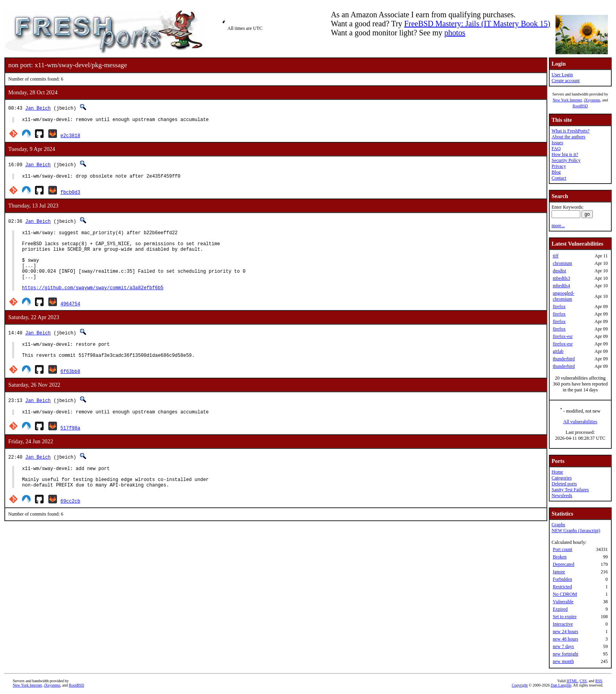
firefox (559, 307)
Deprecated (564, 564)
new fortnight (566, 654)
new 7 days (563, 646)
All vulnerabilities (580, 422)
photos (455, 33)
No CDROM (565, 594)
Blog (556, 172)
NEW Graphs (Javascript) (576, 531)
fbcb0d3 (70, 194)
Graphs (558, 525)
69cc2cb (70, 526)
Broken (560, 557)
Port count (563, 549)
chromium (562, 263)
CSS (583, 681)
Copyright (520, 685)
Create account (566, 81)
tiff (555, 256)
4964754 (70, 319)
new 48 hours (566, 639)
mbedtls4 (561, 286)
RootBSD (580, 106)
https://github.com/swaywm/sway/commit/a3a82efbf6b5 (93, 303)
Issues (557, 143)
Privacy (559, 166)
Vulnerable (563, 602)
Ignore (559, 572)
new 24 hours (566, 632)
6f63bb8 (70, 390)
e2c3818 (70, 137)
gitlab (558, 351)
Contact (559, 178)
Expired (560, 609)
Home (557, 472)
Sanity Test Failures (570, 490)
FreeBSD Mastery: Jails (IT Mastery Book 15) (477, 24)
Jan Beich (38, 108)
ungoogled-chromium (564, 296)
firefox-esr (563, 336)
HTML (572, 681)
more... (558, 226)
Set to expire (565, 617)
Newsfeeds (562, 496)
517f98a (70, 448)
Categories (562, 478)
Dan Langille (561, 685)
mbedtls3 (561, 278)
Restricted (562, 587)
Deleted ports (564, 484)
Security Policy (566, 160)
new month (563, 661)
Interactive (563, 624)
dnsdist (559, 271)
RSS (599, 681)
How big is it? (565, 154)
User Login (562, 75)
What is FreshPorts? (571, 131)
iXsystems (592, 100)
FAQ (556, 149)
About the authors (568, 137)
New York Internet (567, 100)
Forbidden (562, 579)
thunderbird (564, 359)
